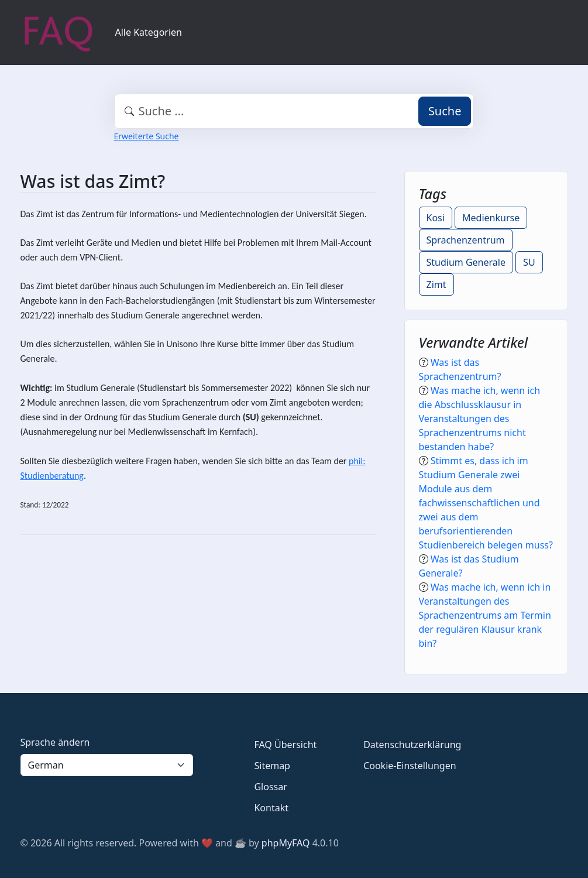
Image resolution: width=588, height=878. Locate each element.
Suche (445, 111)
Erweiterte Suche (147, 136)
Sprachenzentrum (466, 240)
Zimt (436, 284)
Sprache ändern (55, 742)
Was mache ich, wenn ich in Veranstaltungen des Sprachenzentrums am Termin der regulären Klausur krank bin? (485, 615)
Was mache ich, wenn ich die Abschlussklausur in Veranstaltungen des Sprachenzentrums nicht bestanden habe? (480, 419)
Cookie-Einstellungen (410, 766)
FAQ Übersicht (285, 745)
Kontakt (271, 808)
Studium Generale (466, 262)
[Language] (107, 765)
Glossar (270, 787)
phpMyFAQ (286, 843)
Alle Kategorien (149, 32)
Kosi (436, 218)
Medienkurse (491, 218)
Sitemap (272, 766)
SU (529, 262)
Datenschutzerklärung (412, 745)
